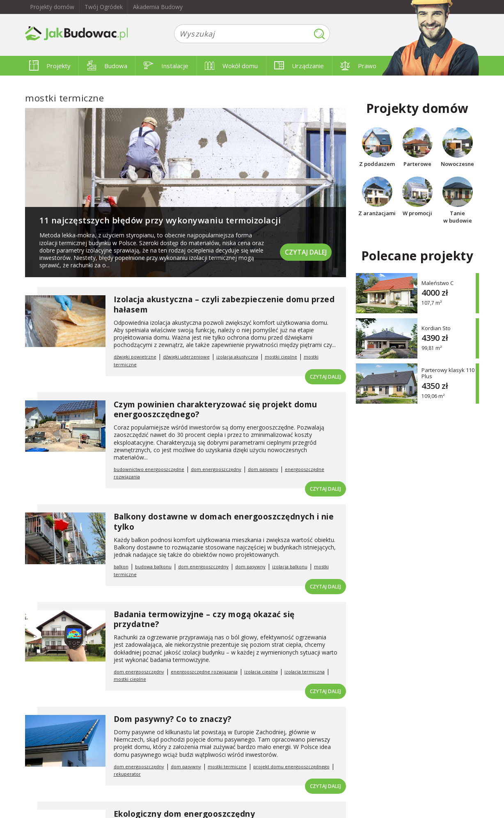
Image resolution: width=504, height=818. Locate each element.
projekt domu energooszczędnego (291, 766)
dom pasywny (263, 469)
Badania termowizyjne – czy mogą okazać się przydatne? (204, 619)
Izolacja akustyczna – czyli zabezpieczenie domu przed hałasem (224, 304)
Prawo (358, 66)
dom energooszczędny (216, 469)
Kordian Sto (436, 328)
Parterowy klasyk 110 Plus (448, 373)
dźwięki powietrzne (135, 357)
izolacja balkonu (290, 566)
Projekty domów (52, 7)
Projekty (50, 66)
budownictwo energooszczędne (149, 469)
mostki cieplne (281, 357)
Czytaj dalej (306, 252)
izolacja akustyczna (237, 357)
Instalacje (166, 66)
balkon (121, 566)
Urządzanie (299, 66)
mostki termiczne (227, 766)
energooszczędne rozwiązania (204, 672)
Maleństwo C (438, 283)
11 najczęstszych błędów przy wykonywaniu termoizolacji (160, 220)
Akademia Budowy (158, 7)
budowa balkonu (153, 566)
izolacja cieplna (261, 672)
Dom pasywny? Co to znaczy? (173, 719)
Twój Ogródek (104, 7)
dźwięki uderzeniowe (186, 357)
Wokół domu (231, 66)
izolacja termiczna (305, 672)
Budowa (107, 66)
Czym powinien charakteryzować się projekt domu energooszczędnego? (215, 410)
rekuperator (127, 774)
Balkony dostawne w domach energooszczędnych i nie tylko (224, 522)
